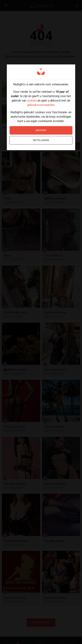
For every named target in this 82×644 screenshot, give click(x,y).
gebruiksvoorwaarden (41, 105)
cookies (32, 100)
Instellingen (41, 140)
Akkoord (41, 130)
